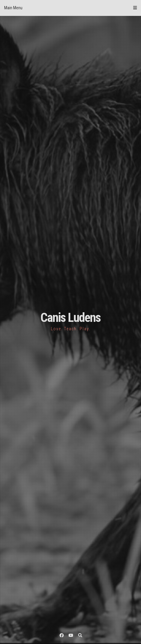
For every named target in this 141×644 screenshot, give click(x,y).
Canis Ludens (70, 318)
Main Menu (70, 8)
